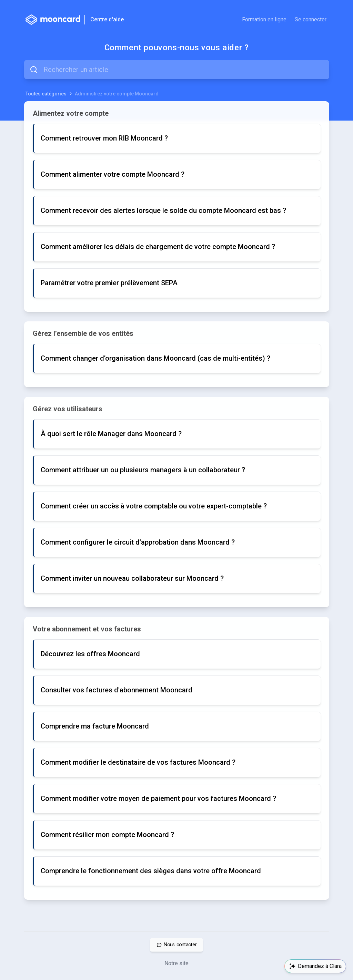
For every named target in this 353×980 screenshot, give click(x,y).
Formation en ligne (264, 19)
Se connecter (311, 19)
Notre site (176, 963)
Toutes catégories (46, 94)
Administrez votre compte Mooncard (117, 94)
